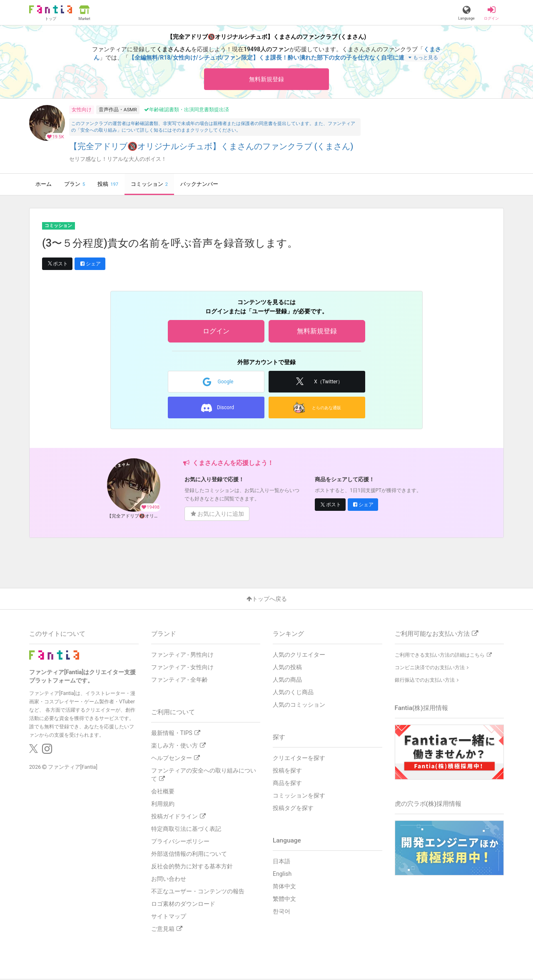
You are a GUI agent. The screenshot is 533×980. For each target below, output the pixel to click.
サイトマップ (169, 917)
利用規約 (163, 805)
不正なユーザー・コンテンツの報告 (198, 892)
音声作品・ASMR (118, 110)
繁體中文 (284, 900)
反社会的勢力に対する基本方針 (192, 867)
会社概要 (163, 792)
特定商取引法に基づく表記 (186, 830)
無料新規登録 (266, 79)
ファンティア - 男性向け (183, 656)
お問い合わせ (169, 880)
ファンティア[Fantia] (73, 768)
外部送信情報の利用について (189, 855)
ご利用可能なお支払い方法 (436, 635)
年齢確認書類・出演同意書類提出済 (187, 111)
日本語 (281, 862)
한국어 (281, 912)
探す (279, 738)
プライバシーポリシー (180, 842)
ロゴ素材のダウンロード (183, 905)
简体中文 (284, 887)
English (282, 875)
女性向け (82, 110)
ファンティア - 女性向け (183, 668)
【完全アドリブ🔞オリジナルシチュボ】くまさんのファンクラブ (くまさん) (211, 148)
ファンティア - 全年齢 (180, 681)
